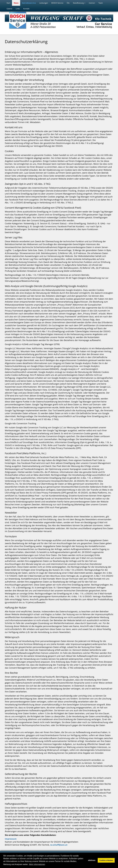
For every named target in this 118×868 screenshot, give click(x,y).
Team (101, 3)
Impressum (11, 839)
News (16, 3)
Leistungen (44, 3)
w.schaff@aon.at (59, 845)
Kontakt (26, 9)
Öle (68, 3)
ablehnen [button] (92, 860)
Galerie (9, 9)
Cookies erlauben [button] (106, 860)
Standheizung (79, 3)
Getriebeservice (29, 3)
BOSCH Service (57, 3)
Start (8, 3)
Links (18, 9)
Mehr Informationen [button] (37, 864)
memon (92, 3)
